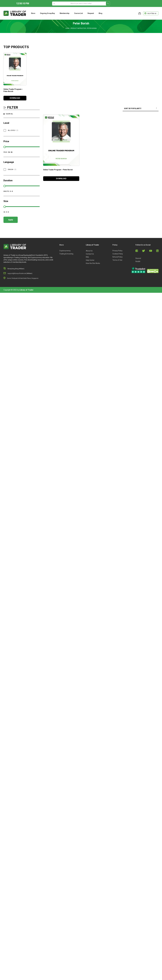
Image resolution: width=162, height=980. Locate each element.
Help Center (90, 260)
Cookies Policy (118, 254)
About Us (89, 251)
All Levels (13, 130)
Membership (65, 13)
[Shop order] (141, 109)
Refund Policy (118, 257)
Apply (11, 220)
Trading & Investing (66, 254)
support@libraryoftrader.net (17, 273)
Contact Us (90, 254)
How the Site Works (93, 263)
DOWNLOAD (15, 98)
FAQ (87, 257)
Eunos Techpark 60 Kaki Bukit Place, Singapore (23, 278)
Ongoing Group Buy (47, 13)
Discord (138, 258)
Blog (100, 13)
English (12, 169)
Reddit (138, 261)
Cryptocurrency (65, 251)
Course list (78, 13)
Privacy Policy (117, 251)
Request (91, 13)
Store (33, 13)
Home (67, 28)
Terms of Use (117, 260)
